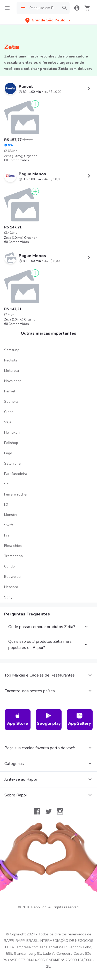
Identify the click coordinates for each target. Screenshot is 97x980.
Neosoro (11, 587)
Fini (7, 535)
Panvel (10, 391)
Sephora (11, 402)
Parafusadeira (16, 474)
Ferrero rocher (16, 494)
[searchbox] (43, 8)
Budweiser (13, 577)
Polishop (11, 443)
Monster (11, 515)
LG (6, 505)
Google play (49, 719)
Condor (10, 566)
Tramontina (13, 556)
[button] (48, 20)
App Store (17, 719)
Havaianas (13, 381)
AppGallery (80, 719)
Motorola (12, 371)
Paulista (11, 360)
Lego (8, 453)
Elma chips (13, 546)
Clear (9, 412)
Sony (8, 597)
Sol (7, 484)
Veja (8, 422)
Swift (9, 525)
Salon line (12, 463)
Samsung (12, 350)
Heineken (12, 433)
